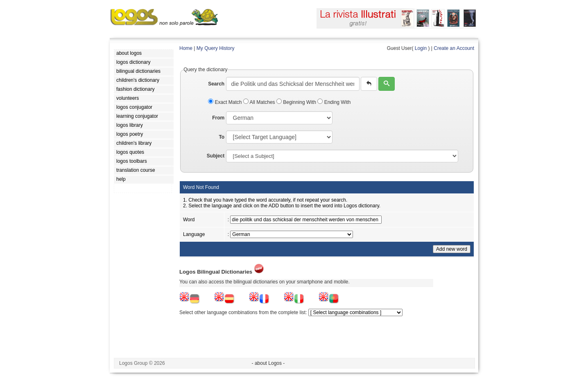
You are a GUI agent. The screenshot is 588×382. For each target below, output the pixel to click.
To (222, 137)
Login (421, 48)
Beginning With (297, 102)
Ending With (334, 102)
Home (186, 48)
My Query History (216, 48)
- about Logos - (268, 363)
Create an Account (454, 48)
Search (216, 84)
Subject (216, 156)
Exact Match (226, 102)
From (218, 118)
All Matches (260, 102)
